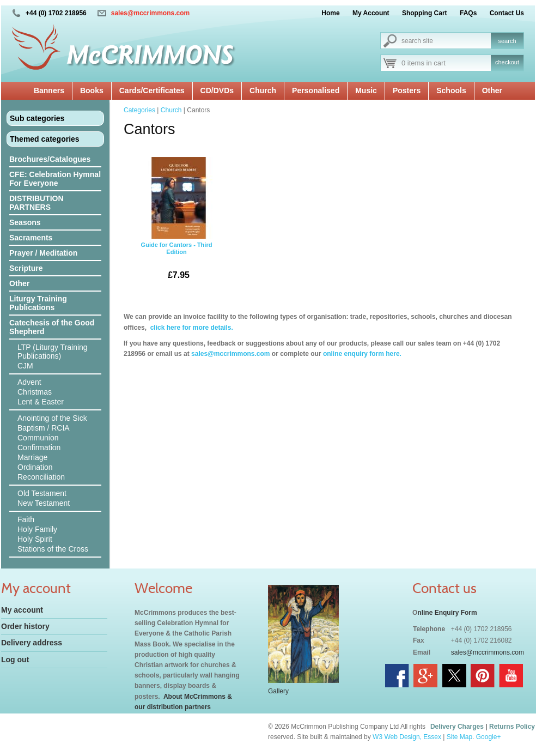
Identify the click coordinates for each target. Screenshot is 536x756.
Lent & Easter (41, 402)
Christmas (35, 392)
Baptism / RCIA (44, 428)
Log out (15, 660)
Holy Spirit (35, 539)
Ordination (35, 467)
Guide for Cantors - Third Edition (176, 222)
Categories (139, 110)
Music (366, 90)
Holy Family (37, 529)
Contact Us (507, 13)
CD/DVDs (217, 90)
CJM (25, 366)
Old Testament (42, 493)
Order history (25, 626)
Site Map (459, 737)
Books (92, 90)
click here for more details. (190, 328)
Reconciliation (41, 477)
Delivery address (32, 643)
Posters (407, 90)
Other (492, 90)
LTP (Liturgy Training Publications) (53, 352)
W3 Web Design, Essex (407, 737)
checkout (507, 62)
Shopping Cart (425, 13)
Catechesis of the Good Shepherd (52, 327)
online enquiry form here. (362, 354)
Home (330, 13)
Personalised (316, 90)
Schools (451, 90)
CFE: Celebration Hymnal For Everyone (55, 179)
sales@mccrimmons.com (150, 13)
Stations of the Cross (53, 549)
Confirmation (39, 447)
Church (263, 90)
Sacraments (31, 238)
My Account (371, 13)
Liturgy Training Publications (38, 303)
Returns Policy (512, 727)
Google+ (489, 737)
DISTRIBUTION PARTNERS (36, 203)
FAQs (468, 13)
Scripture (26, 268)
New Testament (44, 503)
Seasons (25, 222)
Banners (49, 90)
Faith (26, 519)
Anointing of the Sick (52, 418)
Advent (29, 382)
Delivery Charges (457, 727)
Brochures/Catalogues (50, 159)
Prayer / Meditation (43, 253)
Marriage (32, 457)
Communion (38, 438)
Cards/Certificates (152, 90)
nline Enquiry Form (447, 613)
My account (22, 610)
